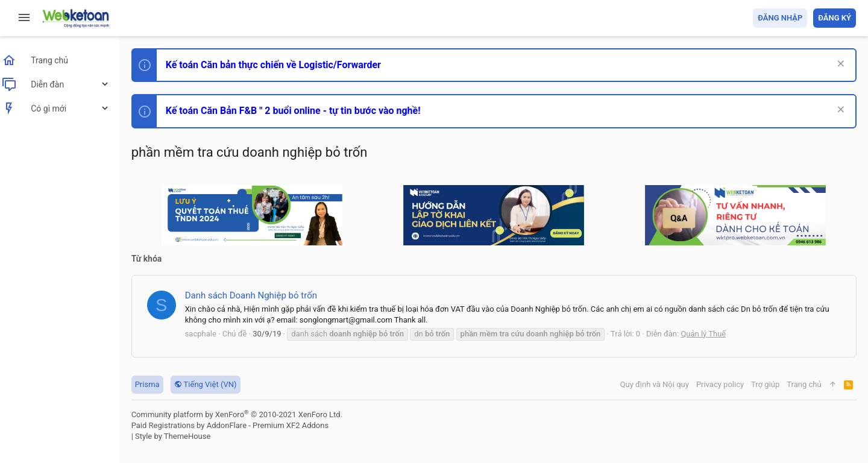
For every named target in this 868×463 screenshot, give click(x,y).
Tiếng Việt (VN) (213, 384)
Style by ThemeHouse (180, 436)
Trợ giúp (765, 384)
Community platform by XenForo (244, 414)
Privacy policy (719, 384)
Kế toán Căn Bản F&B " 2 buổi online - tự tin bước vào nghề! (300, 111)
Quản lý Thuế (711, 334)
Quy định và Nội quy (654, 384)
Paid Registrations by (237, 425)
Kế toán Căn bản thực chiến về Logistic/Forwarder (281, 65)
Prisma (155, 384)
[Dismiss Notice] (839, 65)
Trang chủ (804, 384)
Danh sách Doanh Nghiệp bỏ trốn (258, 295)
